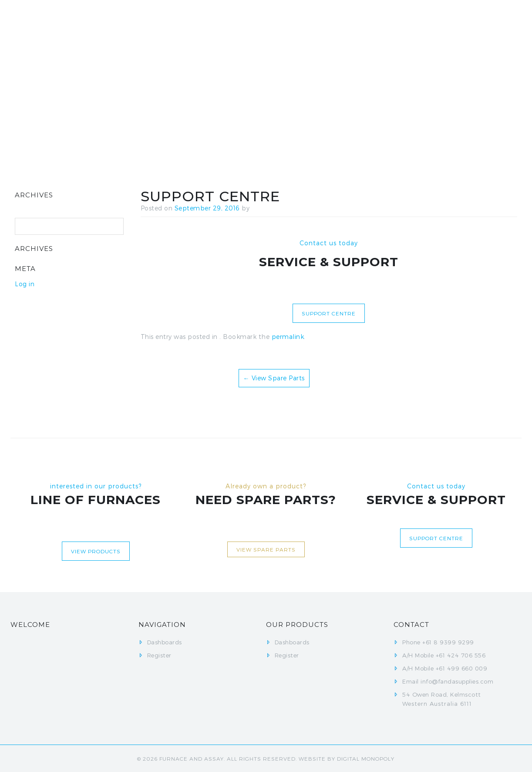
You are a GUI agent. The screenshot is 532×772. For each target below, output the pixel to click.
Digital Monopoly (366, 758)
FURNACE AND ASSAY (192, 758)
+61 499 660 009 (462, 668)
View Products (96, 551)
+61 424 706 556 (461, 655)
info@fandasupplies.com (457, 681)
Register (367, 26)
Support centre (329, 313)
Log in (25, 284)
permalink (288, 337)
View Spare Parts (274, 378)
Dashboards (310, 26)
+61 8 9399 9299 (448, 642)
